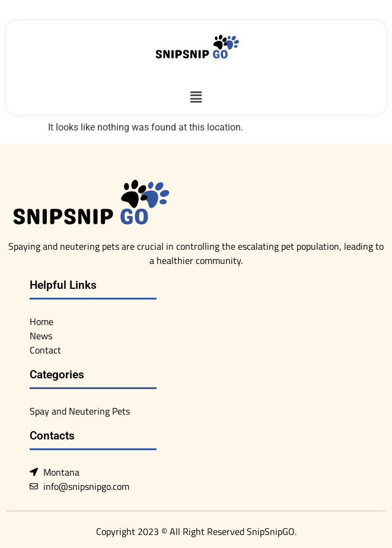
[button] (196, 97)
